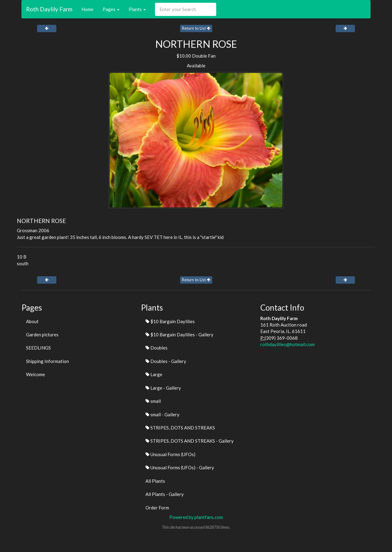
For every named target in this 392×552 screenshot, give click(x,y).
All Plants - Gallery (165, 494)
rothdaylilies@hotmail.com (287, 344)
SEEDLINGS (38, 348)
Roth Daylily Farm (49, 9)
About (32, 321)
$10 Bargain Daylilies (170, 321)
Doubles (156, 348)
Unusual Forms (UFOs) (170, 454)
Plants (137, 9)
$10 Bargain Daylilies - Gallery (179, 335)
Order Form (157, 508)
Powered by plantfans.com (196, 517)
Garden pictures (42, 335)
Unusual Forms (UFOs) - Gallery (180, 467)
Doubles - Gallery (166, 361)
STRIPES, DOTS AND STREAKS (180, 428)
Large (154, 374)
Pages (111, 9)
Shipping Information (47, 361)
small (153, 401)
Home (87, 9)
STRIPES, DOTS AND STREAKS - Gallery (190, 441)
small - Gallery (162, 414)
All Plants (155, 481)
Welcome (36, 374)
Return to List (196, 28)
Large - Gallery (163, 388)
